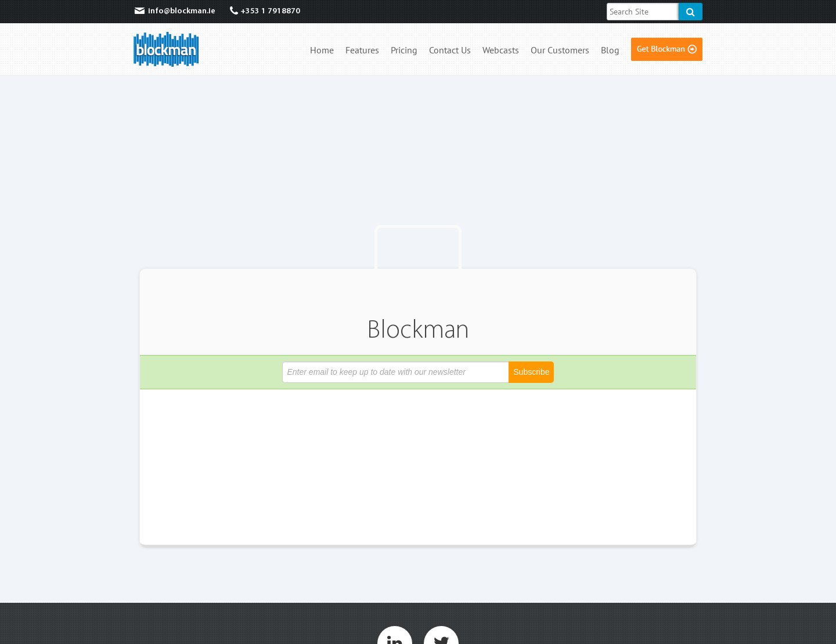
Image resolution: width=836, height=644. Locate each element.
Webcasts (501, 50)
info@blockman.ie (174, 11)
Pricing (404, 50)
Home (322, 50)
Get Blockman (667, 49)
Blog (610, 50)
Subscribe (531, 372)
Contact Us (450, 50)
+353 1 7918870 (265, 11)
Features (362, 50)
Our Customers (560, 50)
